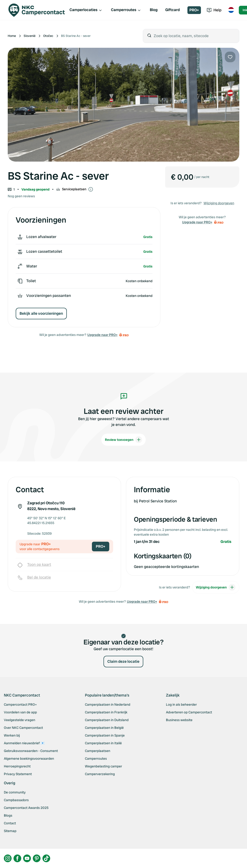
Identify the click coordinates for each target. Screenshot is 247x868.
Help (214, 10)
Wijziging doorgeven (219, 203)
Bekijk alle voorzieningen (41, 313)
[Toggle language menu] (231, 10)
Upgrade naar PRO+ (102, 335)
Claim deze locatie (123, 661)
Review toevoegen (123, 440)
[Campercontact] (37, 10)
